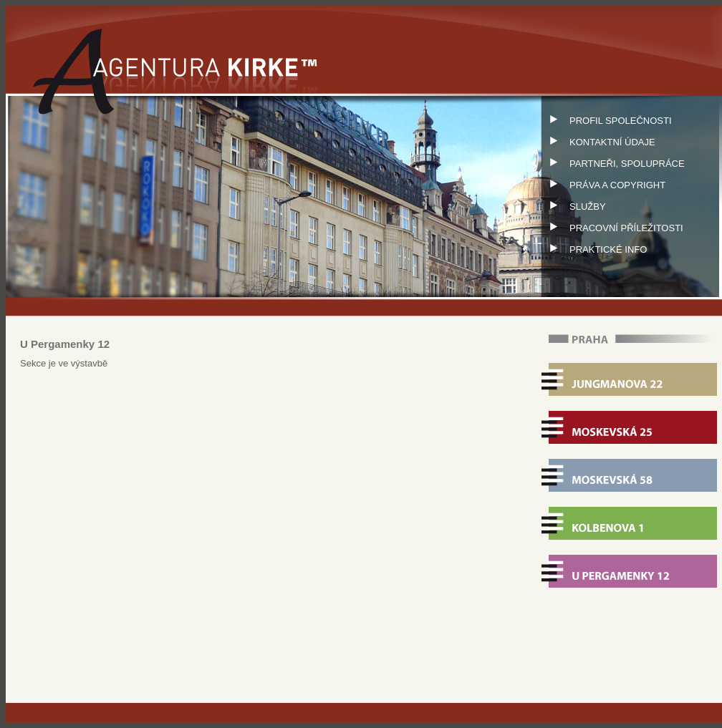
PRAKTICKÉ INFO (595, 249)
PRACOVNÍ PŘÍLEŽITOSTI (613, 228)
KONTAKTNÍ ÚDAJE (599, 142)
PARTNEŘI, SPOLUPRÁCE (614, 164)
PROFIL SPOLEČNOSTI (607, 121)
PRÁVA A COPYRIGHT (604, 185)
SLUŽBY (574, 207)
